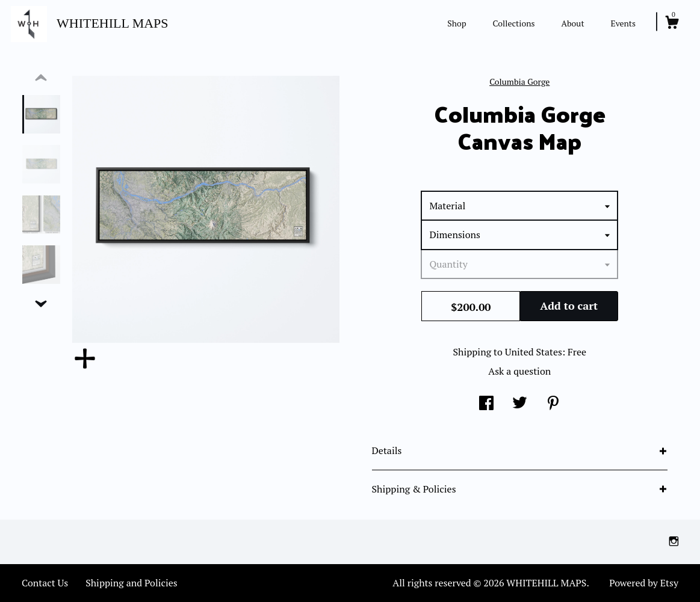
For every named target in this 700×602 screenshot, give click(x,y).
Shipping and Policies (132, 583)
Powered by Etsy (644, 583)
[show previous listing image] (41, 78)
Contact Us (45, 583)
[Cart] (672, 24)
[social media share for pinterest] (553, 404)
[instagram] (674, 541)
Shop (457, 23)
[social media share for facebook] (486, 404)
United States (534, 352)
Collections (514, 23)
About (572, 23)
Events (623, 23)
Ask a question (519, 371)
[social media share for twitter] (520, 404)
